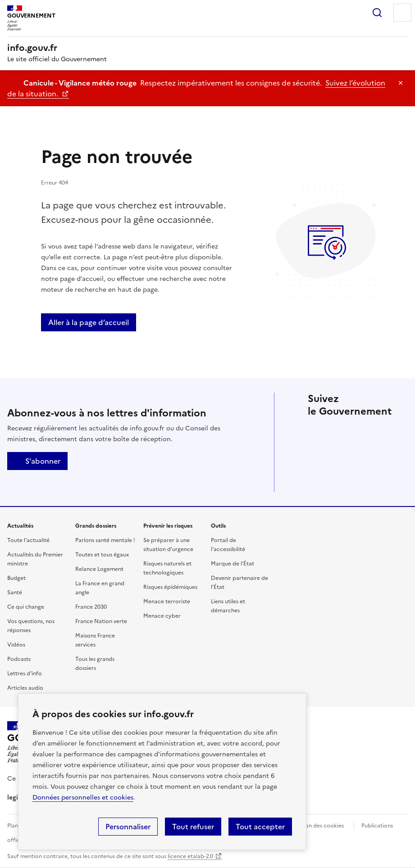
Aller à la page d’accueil (89, 322)
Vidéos (16, 645)
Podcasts (19, 659)
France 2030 (91, 607)
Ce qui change (26, 607)
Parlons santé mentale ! (105, 540)
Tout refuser (193, 827)
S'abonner (37, 461)
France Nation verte (101, 621)
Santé (15, 592)
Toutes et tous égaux (102, 555)
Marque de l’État (233, 564)
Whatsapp (367, 457)
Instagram (392, 432)
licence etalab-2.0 (190, 856)
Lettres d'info (25, 674)
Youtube (392, 457)
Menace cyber (162, 616)
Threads (317, 457)
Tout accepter (260, 827)
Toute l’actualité (28, 540)
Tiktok (342, 457)
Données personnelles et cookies (83, 798)
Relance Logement (99, 569)
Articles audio (25, 688)
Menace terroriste (167, 601)
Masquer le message (401, 83)
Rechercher (377, 13)
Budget (16, 578)
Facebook (342, 432)
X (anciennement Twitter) (317, 432)
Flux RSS (317, 483)
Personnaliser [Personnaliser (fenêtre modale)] (128, 827)
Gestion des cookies (318, 826)
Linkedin (367, 432)
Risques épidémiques (170, 587)
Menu (402, 13)
